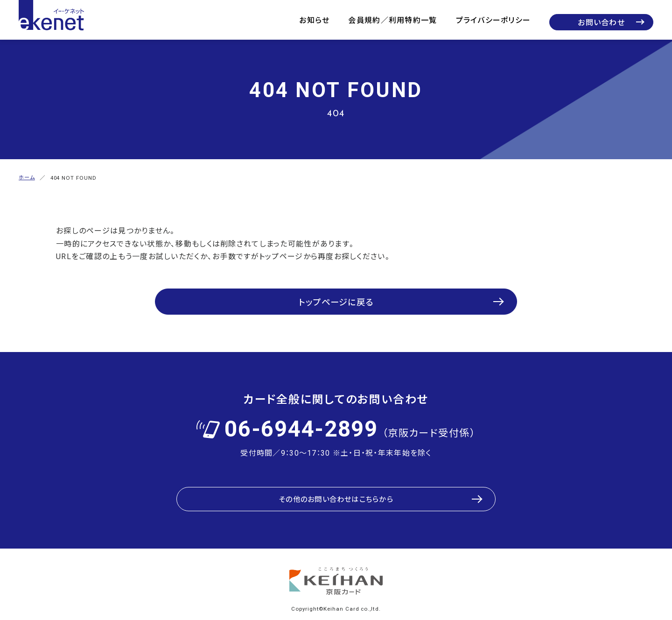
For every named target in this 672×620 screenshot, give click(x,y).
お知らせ (314, 20)
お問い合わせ (601, 22)
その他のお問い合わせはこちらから (336, 486)
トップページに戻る (336, 295)
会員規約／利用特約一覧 (392, 20)
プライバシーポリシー (493, 20)
